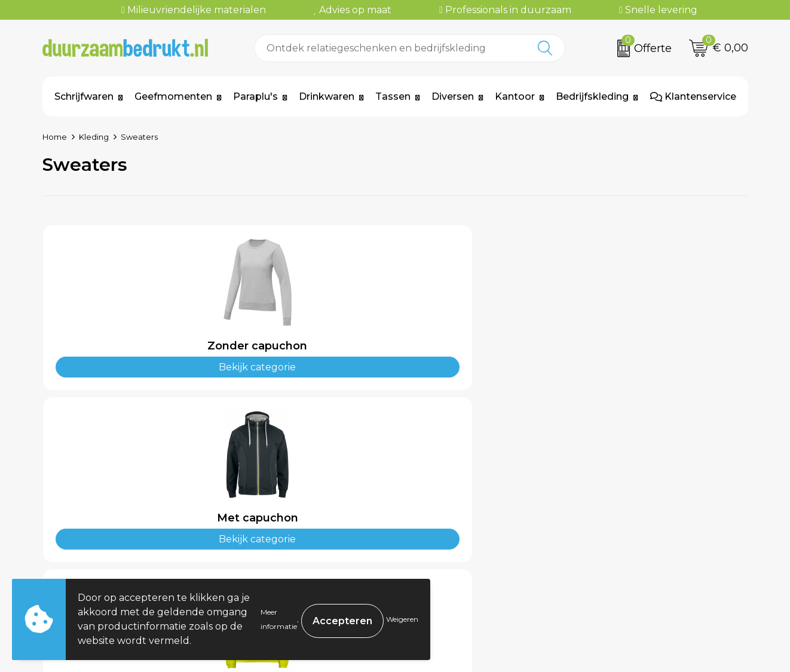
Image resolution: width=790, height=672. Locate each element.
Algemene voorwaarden (644, 493)
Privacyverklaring (628, 530)
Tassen (393, 96)
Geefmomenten (173, 96)
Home (55, 137)
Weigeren (402, 619)
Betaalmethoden (454, 512)
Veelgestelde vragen (289, 512)
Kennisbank (268, 547)
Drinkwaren (327, 96)
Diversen (453, 96)
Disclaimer (611, 547)
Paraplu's (255, 96)
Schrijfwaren (84, 96)
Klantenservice (693, 96)
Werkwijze (265, 530)
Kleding (94, 137)
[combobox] (391, 48)
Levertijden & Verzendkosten (483, 530)
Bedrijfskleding (592, 96)
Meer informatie (279, 619)
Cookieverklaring (627, 512)
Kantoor (515, 96)
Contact (432, 493)
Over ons (261, 493)
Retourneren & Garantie (471, 547)
